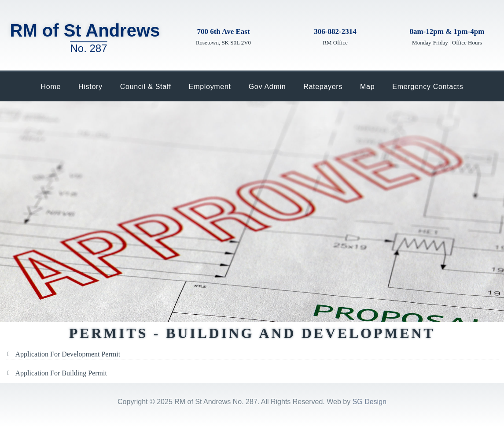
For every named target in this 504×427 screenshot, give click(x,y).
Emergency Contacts (428, 87)
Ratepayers (323, 87)
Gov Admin (267, 87)
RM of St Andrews (85, 30)
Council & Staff (146, 87)
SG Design (370, 402)
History (90, 87)
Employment (210, 87)
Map (367, 87)
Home (51, 87)
